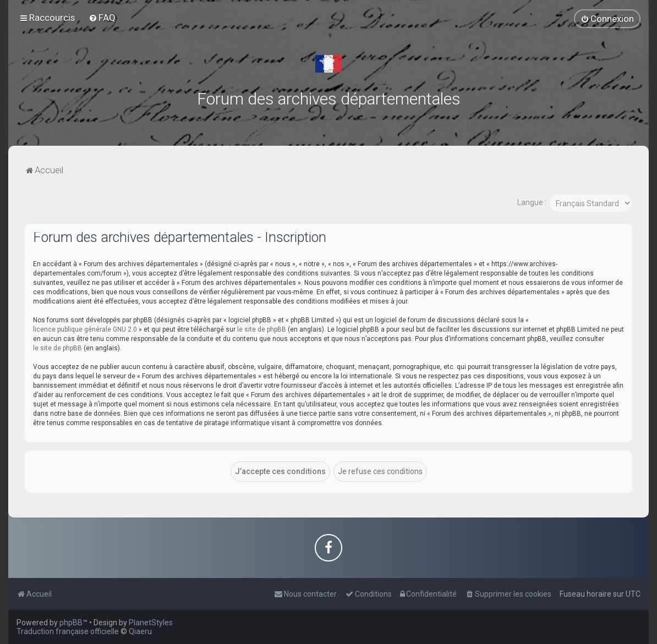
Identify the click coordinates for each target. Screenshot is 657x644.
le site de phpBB (262, 329)
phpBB (71, 623)
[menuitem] (102, 18)
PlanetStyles (151, 623)
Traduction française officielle (68, 631)
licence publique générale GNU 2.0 (85, 329)
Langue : (532, 202)
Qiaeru (140, 631)
